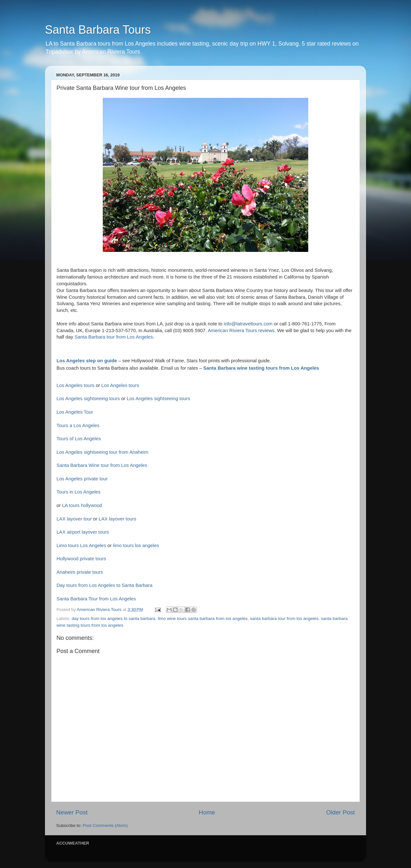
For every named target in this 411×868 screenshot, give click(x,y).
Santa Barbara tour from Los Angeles (114, 337)
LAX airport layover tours (83, 532)
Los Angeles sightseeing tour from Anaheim (102, 452)
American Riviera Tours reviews (241, 331)
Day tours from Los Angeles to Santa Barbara (105, 585)
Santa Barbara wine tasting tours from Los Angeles (261, 368)
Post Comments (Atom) (105, 825)
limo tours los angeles (136, 546)
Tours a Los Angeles (78, 425)
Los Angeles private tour (82, 479)
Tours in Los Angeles (79, 492)
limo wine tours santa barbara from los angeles (203, 619)
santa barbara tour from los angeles (284, 619)
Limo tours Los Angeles (81, 546)
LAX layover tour (74, 519)
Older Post (341, 812)
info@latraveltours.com (248, 324)
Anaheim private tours (80, 572)
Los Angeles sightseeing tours (88, 399)
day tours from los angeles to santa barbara (113, 619)
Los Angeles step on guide (87, 361)
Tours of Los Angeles (79, 439)
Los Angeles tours (75, 385)
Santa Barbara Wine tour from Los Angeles (102, 465)
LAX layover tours (117, 519)
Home (207, 812)
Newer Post (72, 812)
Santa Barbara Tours (98, 30)
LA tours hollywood (82, 505)
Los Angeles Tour (75, 412)
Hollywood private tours (81, 559)
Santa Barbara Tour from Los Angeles (96, 599)
